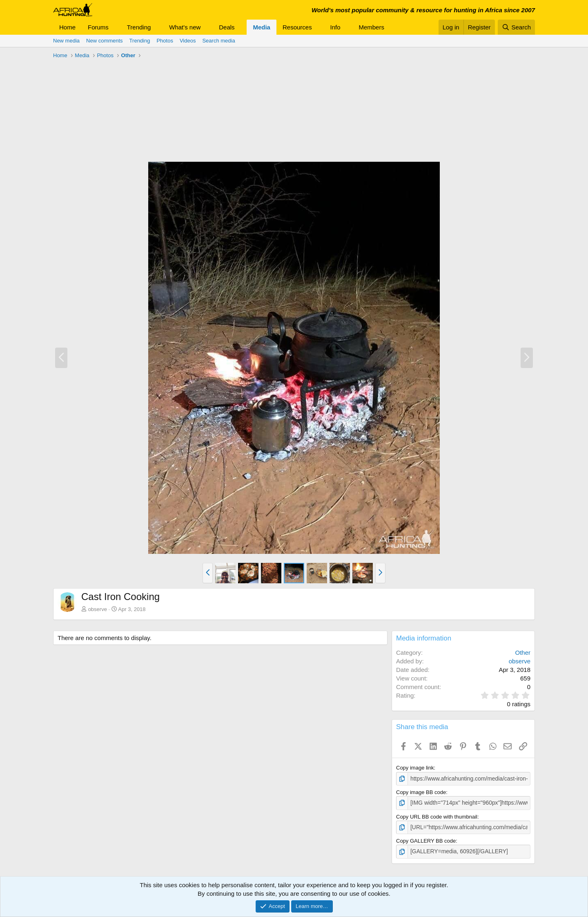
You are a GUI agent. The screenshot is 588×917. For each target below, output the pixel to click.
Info (335, 27)
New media (66, 41)
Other (523, 653)
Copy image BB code (421, 792)
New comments (105, 41)
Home (67, 27)
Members (371, 27)
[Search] (516, 27)
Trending (139, 27)
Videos (188, 41)
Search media (218, 41)
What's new (185, 27)
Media (262, 27)
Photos (165, 41)
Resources (297, 27)
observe (98, 609)
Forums (98, 27)
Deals (227, 27)
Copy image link (415, 768)
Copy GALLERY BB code (426, 839)
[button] (115, 27)
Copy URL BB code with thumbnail (437, 815)
